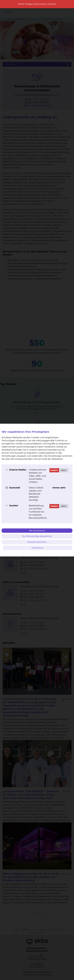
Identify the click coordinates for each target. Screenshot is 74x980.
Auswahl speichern (37, 542)
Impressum (38, 548)
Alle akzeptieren (37, 530)
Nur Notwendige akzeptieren (37, 536)
